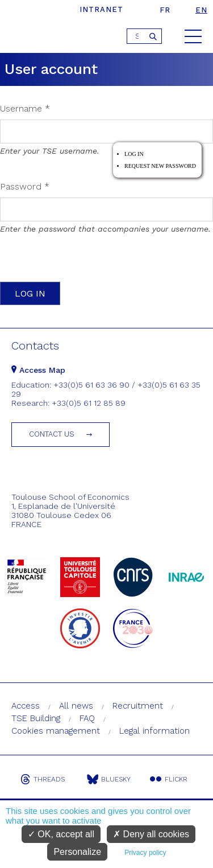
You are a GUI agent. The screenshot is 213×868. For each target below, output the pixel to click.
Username (25, 108)
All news (76, 706)
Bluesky (109, 779)
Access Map (38, 370)
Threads (43, 779)
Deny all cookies (151, 834)
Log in (134, 154)
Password (25, 186)
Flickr (169, 779)
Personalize (77, 852)
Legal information (154, 731)
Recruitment (138, 706)
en (201, 10)
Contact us (52, 434)
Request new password (160, 166)
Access (26, 706)
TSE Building (36, 718)
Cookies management (56, 731)
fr (165, 10)
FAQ (87, 718)
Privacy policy (145, 853)
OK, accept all (61, 834)
